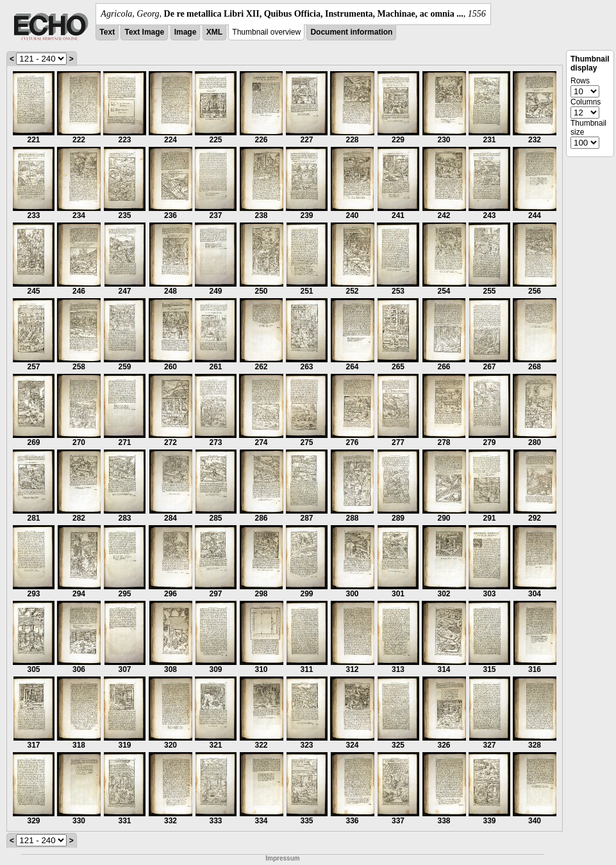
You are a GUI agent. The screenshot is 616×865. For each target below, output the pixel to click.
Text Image (144, 32)
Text (107, 32)
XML (214, 32)
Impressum (282, 858)
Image (186, 32)
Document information (351, 32)
